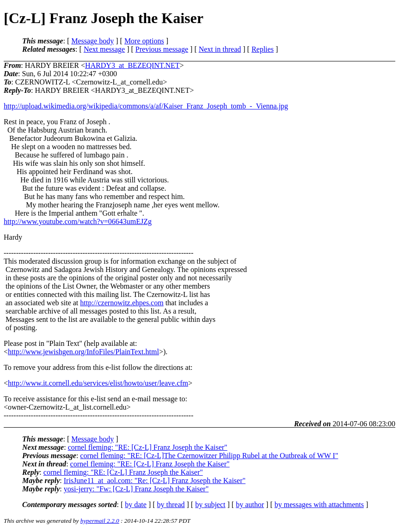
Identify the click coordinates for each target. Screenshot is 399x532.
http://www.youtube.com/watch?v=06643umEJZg (78, 221)
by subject (210, 505)
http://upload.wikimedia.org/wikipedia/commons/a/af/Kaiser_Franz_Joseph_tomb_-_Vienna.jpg (146, 106)
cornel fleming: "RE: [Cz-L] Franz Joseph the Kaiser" (148, 447)
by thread (171, 505)
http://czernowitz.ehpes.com (122, 303)
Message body (92, 41)
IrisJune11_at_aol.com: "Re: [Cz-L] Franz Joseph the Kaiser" (155, 481)
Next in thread (220, 49)
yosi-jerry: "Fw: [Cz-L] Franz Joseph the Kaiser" (136, 489)
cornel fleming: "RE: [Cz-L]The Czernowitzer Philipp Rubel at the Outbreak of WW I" (209, 456)
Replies (263, 49)
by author (250, 505)
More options (144, 41)
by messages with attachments (319, 505)
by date (136, 505)
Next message (104, 49)
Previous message (162, 49)
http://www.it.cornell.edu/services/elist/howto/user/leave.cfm (98, 383)
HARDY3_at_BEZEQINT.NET (132, 65)
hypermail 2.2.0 (100, 521)
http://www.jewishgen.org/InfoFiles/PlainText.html (83, 352)
